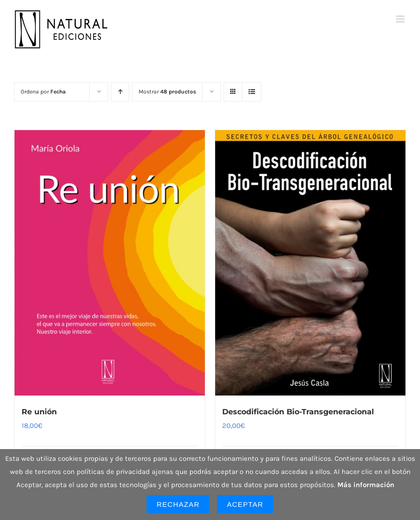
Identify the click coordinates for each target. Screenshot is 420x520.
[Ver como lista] (252, 92)
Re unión (39, 412)
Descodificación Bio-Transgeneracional (298, 412)
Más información (366, 485)
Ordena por (43, 92)
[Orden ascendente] (120, 92)
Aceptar (245, 504)
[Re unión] (110, 263)
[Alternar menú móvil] (401, 19)
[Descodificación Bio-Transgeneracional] (310, 263)
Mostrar (167, 92)
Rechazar (178, 504)
